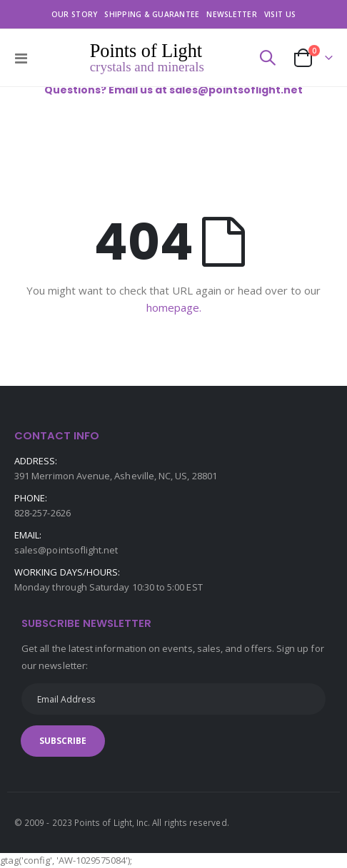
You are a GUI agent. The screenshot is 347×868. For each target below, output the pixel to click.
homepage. (174, 307)
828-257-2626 (42, 513)
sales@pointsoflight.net (66, 550)
